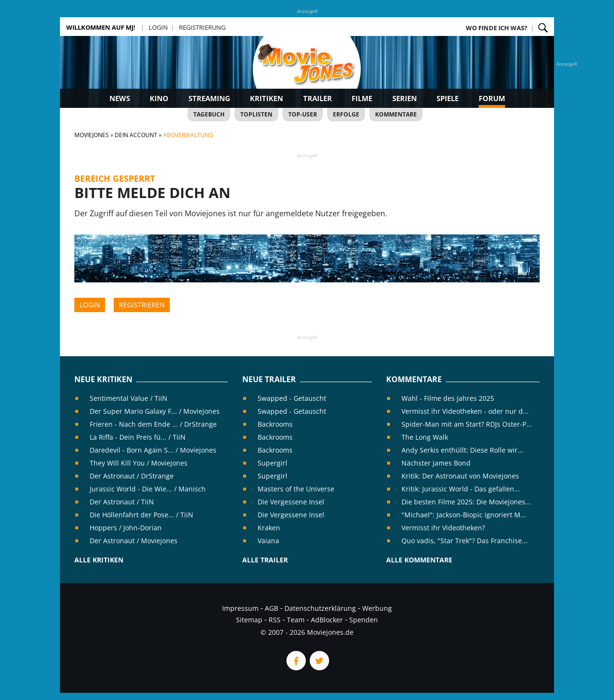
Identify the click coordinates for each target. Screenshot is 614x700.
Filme (362, 98)
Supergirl (272, 463)
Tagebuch (209, 114)
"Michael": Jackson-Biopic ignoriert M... (464, 515)
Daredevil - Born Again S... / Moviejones (153, 450)
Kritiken (266, 98)
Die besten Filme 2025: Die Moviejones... (466, 502)
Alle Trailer (265, 560)
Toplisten (256, 114)
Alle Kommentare (419, 560)
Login (158, 27)
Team (296, 620)
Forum (492, 98)
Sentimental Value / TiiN (129, 398)
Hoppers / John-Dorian (126, 528)
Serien (405, 98)
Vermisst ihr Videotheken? (443, 528)
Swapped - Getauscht (292, 398)
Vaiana (268, 541)
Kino (159, 98)
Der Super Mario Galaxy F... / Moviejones (155, 411)
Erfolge (346, 114)
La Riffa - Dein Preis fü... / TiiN (138, 437)
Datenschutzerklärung (320, 608)
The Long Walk (425, 437)
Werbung (377, 608)
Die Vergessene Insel (291, 502)
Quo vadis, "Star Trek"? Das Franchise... (465, 541)
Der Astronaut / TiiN (122, 502)
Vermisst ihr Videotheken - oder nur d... (465, 411)
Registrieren (142, 305)
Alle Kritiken (99, 560)
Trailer (318, 98)
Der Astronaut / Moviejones (134, 541)
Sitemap (249, 620)
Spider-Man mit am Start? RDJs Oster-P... (467, 424)
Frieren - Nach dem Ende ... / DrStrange (153, 424)
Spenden (364, 620)
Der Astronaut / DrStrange (132, 476)
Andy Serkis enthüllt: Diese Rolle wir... (462, 450)
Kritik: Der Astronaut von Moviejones (460, 476)
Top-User (303, 114)
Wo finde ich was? (496, 28)
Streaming (209, 98)
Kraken (269, 528)
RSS (275, 620)
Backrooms (275, 424)
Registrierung (202, 27)
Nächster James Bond (436, 463)
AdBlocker (327, 620)
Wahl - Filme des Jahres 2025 (448, 398)
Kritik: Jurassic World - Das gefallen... (461, 489)
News (120, 98)
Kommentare (396, 114)
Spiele (448, 98)
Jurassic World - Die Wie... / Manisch (148, 489)
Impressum (240, 608)
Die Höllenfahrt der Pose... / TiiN (142, 515)
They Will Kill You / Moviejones (139, 463)
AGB (272, 608)
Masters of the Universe (296, 489)
